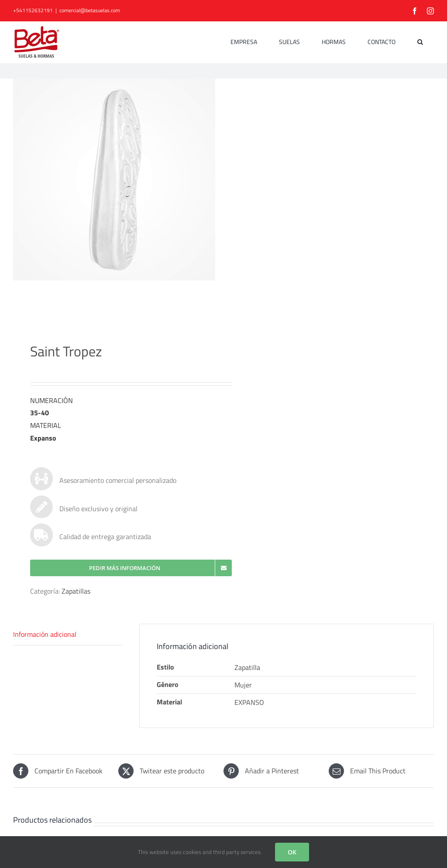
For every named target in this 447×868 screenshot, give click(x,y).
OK (292, 852)
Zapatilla (247, 671)
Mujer (243, 688)
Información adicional (45, 638)
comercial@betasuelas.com (90, 10)
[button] (420, 42)
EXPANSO (249, 705)
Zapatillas (76, 595)
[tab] (68, 638)
